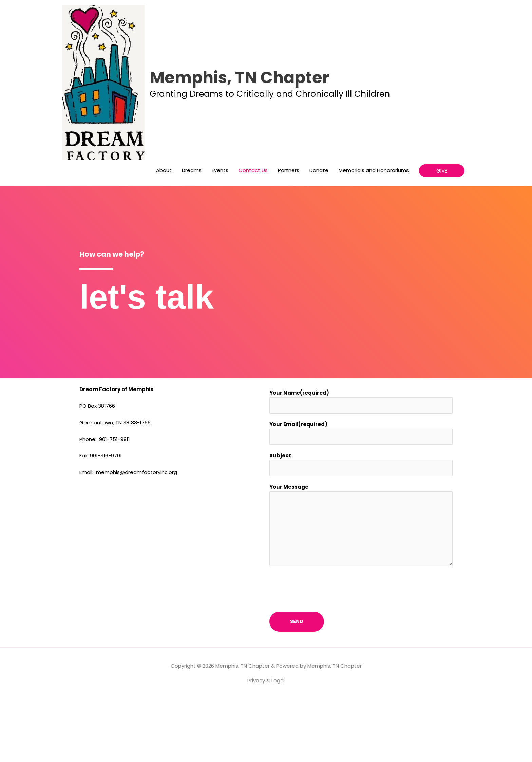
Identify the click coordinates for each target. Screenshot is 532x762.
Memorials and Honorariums (374, 232)
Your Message (289, 550)
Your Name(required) (299, 454)
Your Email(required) (298, 486)
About (164, 232)
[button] (442, 232)
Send (297, 685)
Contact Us (253, 232)
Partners (289, 232)
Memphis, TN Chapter (301, 107)
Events (220, 232)
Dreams (192, 232)
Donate (319, 232)
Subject (280, 518)
